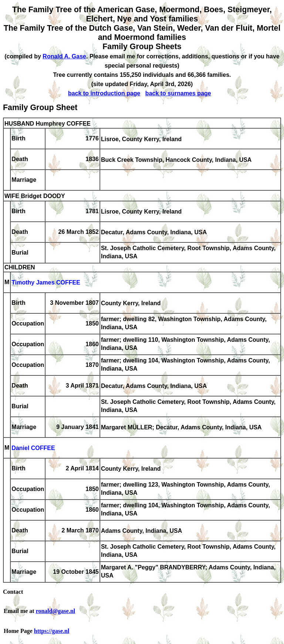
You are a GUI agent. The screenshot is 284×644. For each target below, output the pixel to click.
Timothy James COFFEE (46, 283)
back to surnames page (178, 93)
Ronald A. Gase (64, 56)
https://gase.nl (52, 631)
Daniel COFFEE (33, 448)
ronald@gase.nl (56, 611)
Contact (13, 592)
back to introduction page (104, 93)
